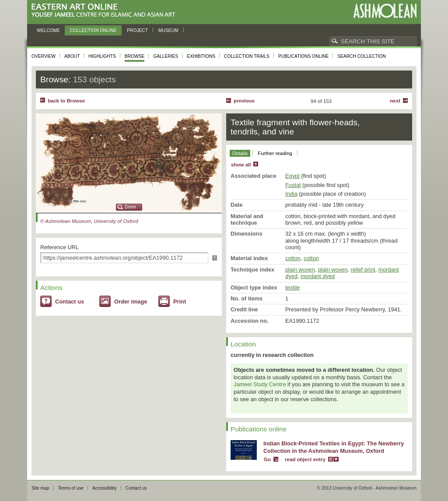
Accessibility (105, 488)
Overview (44, 56)
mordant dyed (318, 276)
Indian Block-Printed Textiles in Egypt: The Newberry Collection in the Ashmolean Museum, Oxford (334, 447)
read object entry (305, 459)
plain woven (300, 270)
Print (180, 302)
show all (241, 165)
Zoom (130, 207)
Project (137, 30)
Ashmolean (385, 11)
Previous (244, 101)
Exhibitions (201, 56)
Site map (40, 488)
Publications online (303, 56)
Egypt (292, 176)
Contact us (70, 302)
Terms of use (71, 488)
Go (267, 459)
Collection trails (247, 56)
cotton (293, 258)
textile (292, 288)
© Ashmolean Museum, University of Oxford (89, 221)
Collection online (93, 30)
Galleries (166, 56)
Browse (135, 56)
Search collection (362, 56)
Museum (168, 30)
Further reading (275, 153)
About (72, 56)
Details (240, 153)
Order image (131, 302)
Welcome (48, 30)
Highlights (102, 56)
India (291, 194)
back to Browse (66, 101)
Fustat (293, 185)
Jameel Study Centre (260, 384)
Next (395, 101)
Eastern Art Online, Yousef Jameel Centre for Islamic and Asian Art (106, 11)
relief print (363, 270)
